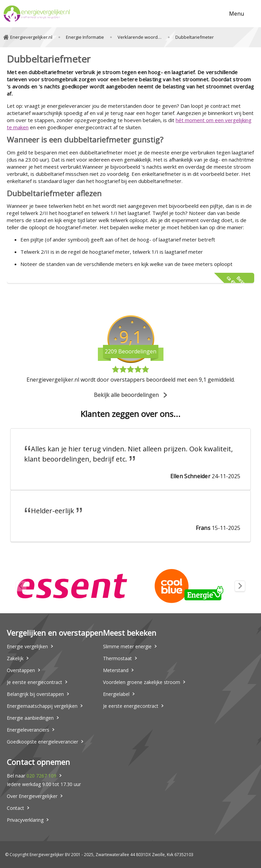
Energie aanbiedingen (30, 718)
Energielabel (116, 694)
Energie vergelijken (27, 646)
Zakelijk (15, 658)
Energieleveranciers (28, 730)
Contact (15, 808)
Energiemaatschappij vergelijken (42, 706)
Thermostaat (117, 658)
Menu (237, 14)
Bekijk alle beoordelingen (126, 395)
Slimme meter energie (127, 646)
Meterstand (116, 670)
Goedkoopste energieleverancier (42, 742)
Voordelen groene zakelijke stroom (142, 682)
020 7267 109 (41, 776)
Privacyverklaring (25, 820)
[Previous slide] (21, 586)
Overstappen (21, 670)
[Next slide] (240, 586)
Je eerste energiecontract (34, 682)
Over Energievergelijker (32, 796)
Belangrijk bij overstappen (35, 694)
